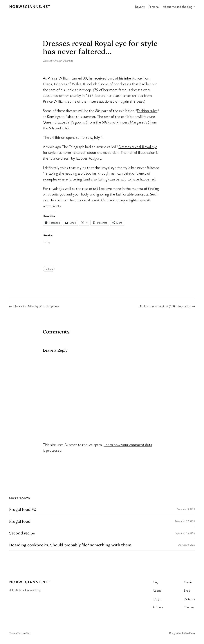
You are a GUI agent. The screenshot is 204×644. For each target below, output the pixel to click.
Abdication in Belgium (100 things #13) (165, 306)
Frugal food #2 (22, 509)
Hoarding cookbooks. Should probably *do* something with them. (71, 545)
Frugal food (20, 521)
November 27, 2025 (185, 521)
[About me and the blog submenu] (194, 7)
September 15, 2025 (185, 533)
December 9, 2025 (186, 509)
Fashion (49, 269)
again (125, 101)
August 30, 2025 (187, 545)
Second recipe (22, 533)
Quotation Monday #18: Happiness (36, 306)
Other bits (68, 61)
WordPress (189, 633)
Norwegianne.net (30, 6)
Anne (57, 61)
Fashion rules (147, 110)
